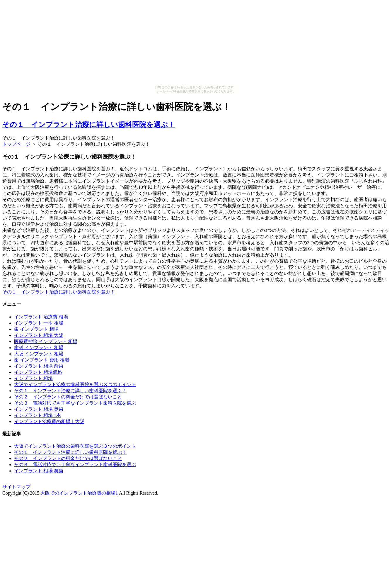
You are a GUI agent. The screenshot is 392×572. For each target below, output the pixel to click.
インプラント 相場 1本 (38, 415)
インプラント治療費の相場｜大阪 (49, 421)
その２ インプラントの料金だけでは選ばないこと (68, 397)
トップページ (16, 144)
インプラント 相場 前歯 (39, 366)
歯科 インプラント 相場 (39, 348)
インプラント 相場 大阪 (39, 335)
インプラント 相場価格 (38, 372)
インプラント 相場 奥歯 (39, 409)
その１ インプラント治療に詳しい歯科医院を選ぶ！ (89, 125)
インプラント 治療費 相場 (41, 317)
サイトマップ (16, 487)
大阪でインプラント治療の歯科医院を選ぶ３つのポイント (75, 385)
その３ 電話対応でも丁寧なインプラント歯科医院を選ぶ (75, 403)
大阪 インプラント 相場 (39, 354)
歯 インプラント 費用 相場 (42, 360)
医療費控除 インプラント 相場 (46, 341)
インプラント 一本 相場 (39, 323)
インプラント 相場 (33, 378)
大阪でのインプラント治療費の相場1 (79, 493)
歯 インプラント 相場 (36, 329)
